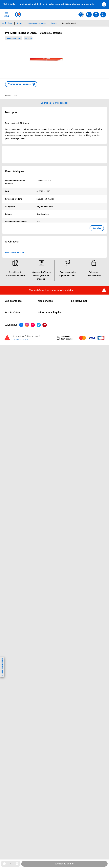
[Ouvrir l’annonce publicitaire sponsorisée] (54, 155)
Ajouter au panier (65, 864)
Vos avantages (13, 301)
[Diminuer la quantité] (4, 864)
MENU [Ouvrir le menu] (7, 14)
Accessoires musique (15, 252)
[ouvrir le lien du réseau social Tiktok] (33, 325)
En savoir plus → (21, 339)
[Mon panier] (103, 15)
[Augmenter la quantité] (17, 864)
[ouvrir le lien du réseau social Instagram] (27, 325)
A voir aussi (12, 242)
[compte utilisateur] (96, 15)
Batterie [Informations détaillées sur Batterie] (54, 23)
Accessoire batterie (14, 38)
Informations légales (50, 313)
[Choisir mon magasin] (89, 15)
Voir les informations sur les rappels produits (51, 290)
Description (12, 112)
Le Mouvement (80, 301)
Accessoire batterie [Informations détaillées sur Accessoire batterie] (69, 23)
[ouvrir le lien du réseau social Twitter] (39, 325)
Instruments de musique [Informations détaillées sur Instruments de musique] (37, 23)
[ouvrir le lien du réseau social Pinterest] (45, 325)
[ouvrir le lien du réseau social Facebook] (21, 325)
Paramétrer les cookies (2, 667)
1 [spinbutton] (11, 864)
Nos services (45, 301)
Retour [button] (9, 23)
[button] (21, 84)
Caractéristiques (15, 171)
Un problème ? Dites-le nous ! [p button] (54, 103)
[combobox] (54, 14)
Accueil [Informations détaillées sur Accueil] (20, 23)
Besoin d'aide (12, 313)
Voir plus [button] (97, 228)
